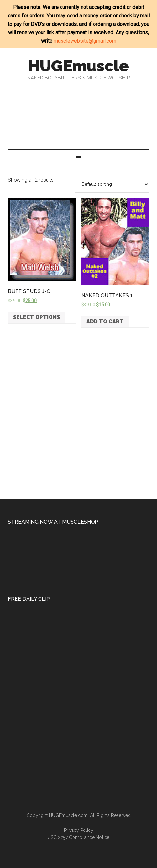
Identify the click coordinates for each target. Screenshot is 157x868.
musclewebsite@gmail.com (85, 41)
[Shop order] (112, 184)
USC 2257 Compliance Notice (78, 837)
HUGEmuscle (78, 66)
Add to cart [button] (105, 321)
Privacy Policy (79, 830)
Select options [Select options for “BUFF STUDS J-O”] (37, 317)
